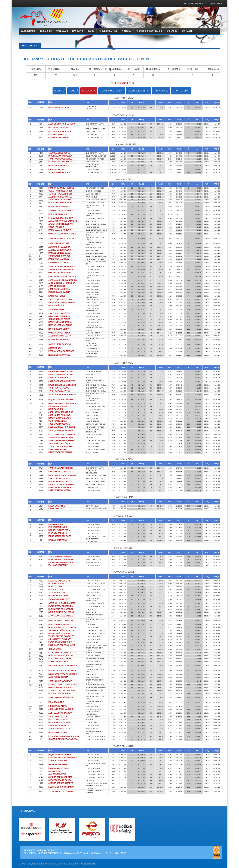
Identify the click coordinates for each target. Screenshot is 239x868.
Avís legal (73, 864)
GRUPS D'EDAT (181, 91)
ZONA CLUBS (215, 3)
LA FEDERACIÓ (28, 31)
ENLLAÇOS (172, 31)
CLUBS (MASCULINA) (112, 91)
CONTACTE (187, 31)
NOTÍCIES (127, 31)
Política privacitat (88, 864)
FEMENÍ (73, 91)
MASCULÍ (59, 91)
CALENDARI (62, 31)
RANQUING (78, 31)
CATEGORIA (89, 91)
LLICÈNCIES (46, 31)
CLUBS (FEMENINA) (139, 91)
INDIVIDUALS (161, 91)
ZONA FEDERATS (193, 3)
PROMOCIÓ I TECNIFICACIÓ (149, 31)
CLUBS (91, 31)
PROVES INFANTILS (108, 31)
